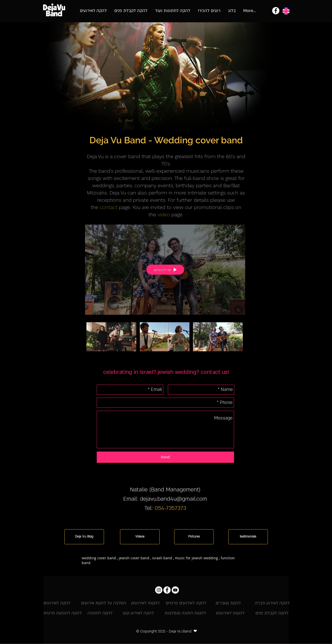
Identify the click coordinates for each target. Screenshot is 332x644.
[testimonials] (248, 537)
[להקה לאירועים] (57, 603)
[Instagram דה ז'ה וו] (159, 590)
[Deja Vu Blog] (84, 537)
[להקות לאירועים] (145, 603)
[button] (160, 569)
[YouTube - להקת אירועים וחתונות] (175, 590)
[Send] (165, 457)
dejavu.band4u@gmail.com (174, 499)
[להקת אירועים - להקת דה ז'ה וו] (276, 11)
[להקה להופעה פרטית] (63, 613)
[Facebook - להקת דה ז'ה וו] (167, 590)
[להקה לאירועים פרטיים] (186, 603)
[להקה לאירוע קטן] (138, 613)
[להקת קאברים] (228, 603)
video (164, 214)
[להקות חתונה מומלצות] (185, 613)
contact (109, 207)
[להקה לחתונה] (100, 613)
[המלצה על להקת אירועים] (104, 603)
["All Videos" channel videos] (165, 340)
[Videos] (140, 537)
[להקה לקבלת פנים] (272, 613)
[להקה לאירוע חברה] (272, 603)
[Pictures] (194, 537)
